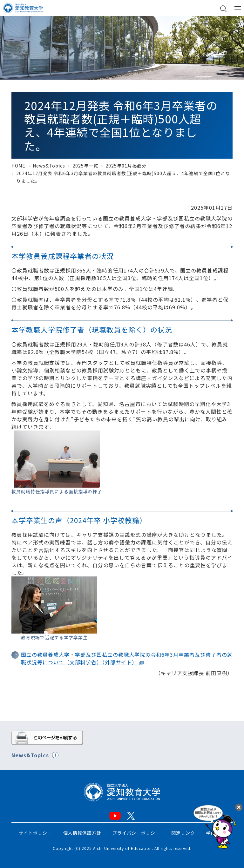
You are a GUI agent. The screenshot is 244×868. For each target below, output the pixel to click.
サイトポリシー (35, 833)
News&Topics (49, 166)
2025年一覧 (85, 166)
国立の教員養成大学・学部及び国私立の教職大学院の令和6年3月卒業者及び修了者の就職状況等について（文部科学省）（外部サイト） (127, 658)
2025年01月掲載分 (126, 166)
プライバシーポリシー (136, 833)
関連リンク (183, 833)
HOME (18, 166)
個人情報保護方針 (82, 833)
